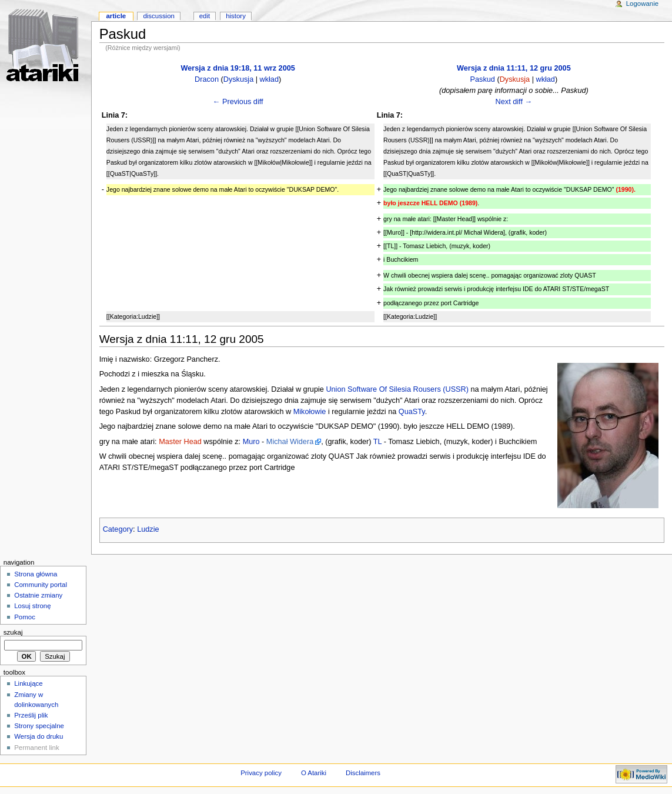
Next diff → (514, 102)
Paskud (483, 79)
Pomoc (25, 617)
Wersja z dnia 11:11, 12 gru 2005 (514, 68)
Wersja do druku (39, 736)
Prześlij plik (31, 715)
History (236, 16)
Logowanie (642, 4)
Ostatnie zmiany (38, 595)
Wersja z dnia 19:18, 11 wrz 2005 (238, 68)
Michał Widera (290, 442)
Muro (251, 442)
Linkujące (28, 683)
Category (118, 529)
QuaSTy (412, 412)
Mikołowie (310, 412)
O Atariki (314, 773)
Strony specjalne (39, 726)
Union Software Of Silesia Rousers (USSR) (397, 389)
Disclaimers (363, 773)
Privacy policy (261, 773)
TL (377, 442)
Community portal (41, 585)
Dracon (207, 79)
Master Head (180, 442)
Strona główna (36, 574)
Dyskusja (238, 79)
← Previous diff (238, 102)
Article (116, 16)
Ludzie (148, 529)
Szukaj (13, 632)
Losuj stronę (32, 606)
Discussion (158, 16)
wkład (269, 79)
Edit (205, 16)
